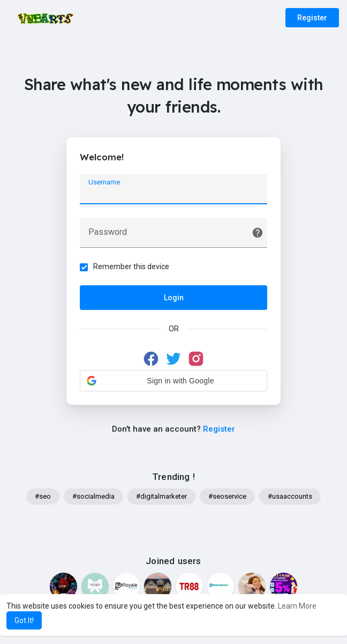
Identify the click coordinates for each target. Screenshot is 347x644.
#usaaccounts (290, 496)
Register (312, 18)
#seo (43, 496)
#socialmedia (93, 496)
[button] (174, 381)
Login (174, 298)
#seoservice (227, 496)
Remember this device (131, 267)
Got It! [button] (24, 620)
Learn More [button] (297, 606)
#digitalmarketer (161, 496)
